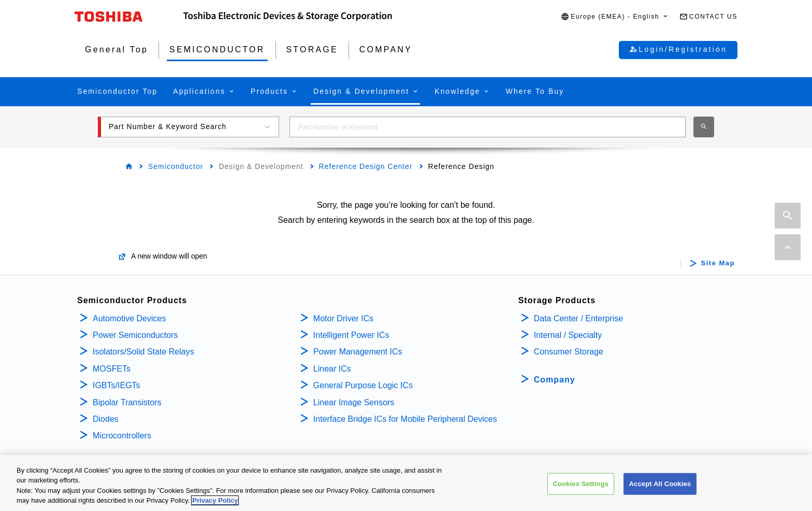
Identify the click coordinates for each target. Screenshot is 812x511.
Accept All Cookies (660, 484)
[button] (615, 17)
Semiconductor (176, 166)
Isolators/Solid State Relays (143, 352)
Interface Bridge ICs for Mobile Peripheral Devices (405, 419)
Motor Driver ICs (343, 318)
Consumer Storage (569, 352)
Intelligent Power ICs (351, 335)
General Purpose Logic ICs (363, 385)
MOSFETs (112, 369)
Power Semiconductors (135, 335)
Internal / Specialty (568, 335)
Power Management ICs (358, 352)
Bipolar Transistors (127, 402)
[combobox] (488, 127)
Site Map (718, 263)
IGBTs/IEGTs (117, 385)
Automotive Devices (129, 318)
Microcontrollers (122, 436)
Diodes (106, 419)
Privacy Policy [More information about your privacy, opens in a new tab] (215, 500)
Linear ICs (332, 369)
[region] (406, 483)
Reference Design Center (366, 166)
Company (555, 380)
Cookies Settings (581, 484)
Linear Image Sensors (354, 402)
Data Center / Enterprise (579, 318)
